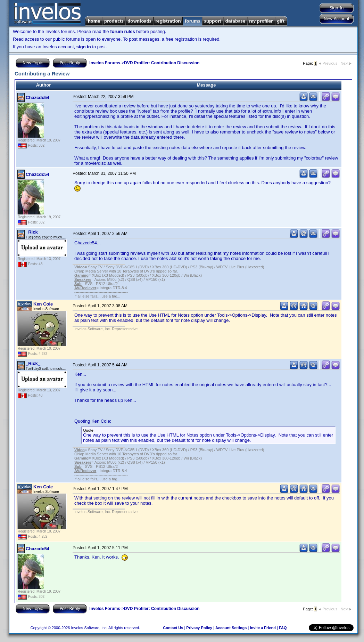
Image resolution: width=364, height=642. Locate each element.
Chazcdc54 (38, 97)
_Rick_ (33, 232)
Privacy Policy (199, 628)
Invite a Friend (263, 628)
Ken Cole (43, 304)
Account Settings (231, 628)
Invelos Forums (105, 63)
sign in (84, 47)
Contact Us (173, 628)
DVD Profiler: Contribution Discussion (162, 63)
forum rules (123, 31)
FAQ (283, 628)
